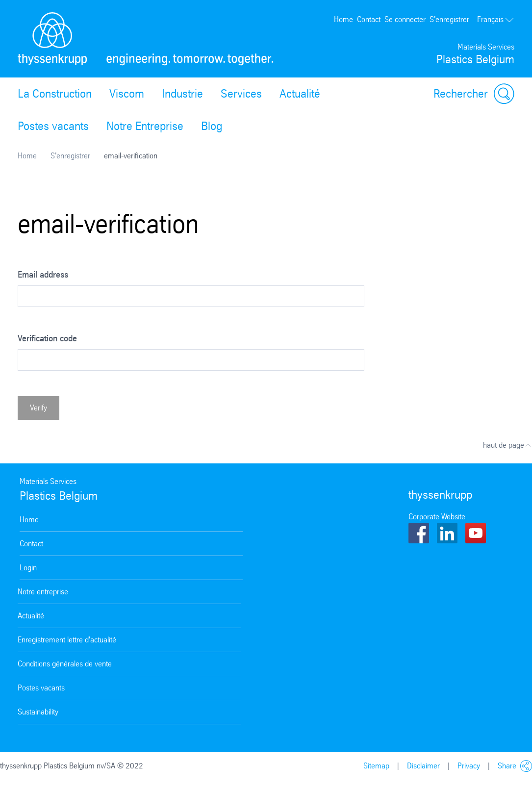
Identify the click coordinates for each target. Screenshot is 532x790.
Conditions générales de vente (65, 664)
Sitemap (376, 766)
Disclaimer (423, 766)
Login (28, 568)
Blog (212, 126)
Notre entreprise (43, 592)
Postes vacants (53, 126)
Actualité (300, 94)
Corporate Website (437, 517)
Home (343, 19)
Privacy (469, 766)
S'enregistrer (449, 19)
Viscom (127, 94)
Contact (369, 19)
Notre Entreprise (145, 126)
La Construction (55, 94)
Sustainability (38, 712)
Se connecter (405, 19)
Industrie (182, 94)
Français (496, 19)
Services (241, 94)
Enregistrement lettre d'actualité (67, 640)
